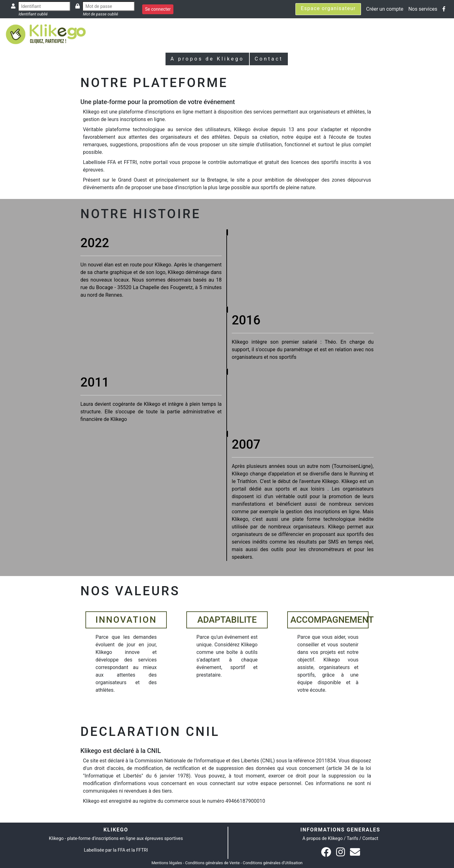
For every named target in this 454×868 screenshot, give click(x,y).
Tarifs (352, 839)
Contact (269, 59)
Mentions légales (167, 863)
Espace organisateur (328, 8)
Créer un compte (385, 9)
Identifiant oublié (33, 14)
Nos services (423, 9)
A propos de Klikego (207, 59)
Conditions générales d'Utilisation (273, 863)
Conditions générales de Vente (212, 863)
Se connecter (158, 9)
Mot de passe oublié (101, 14)
